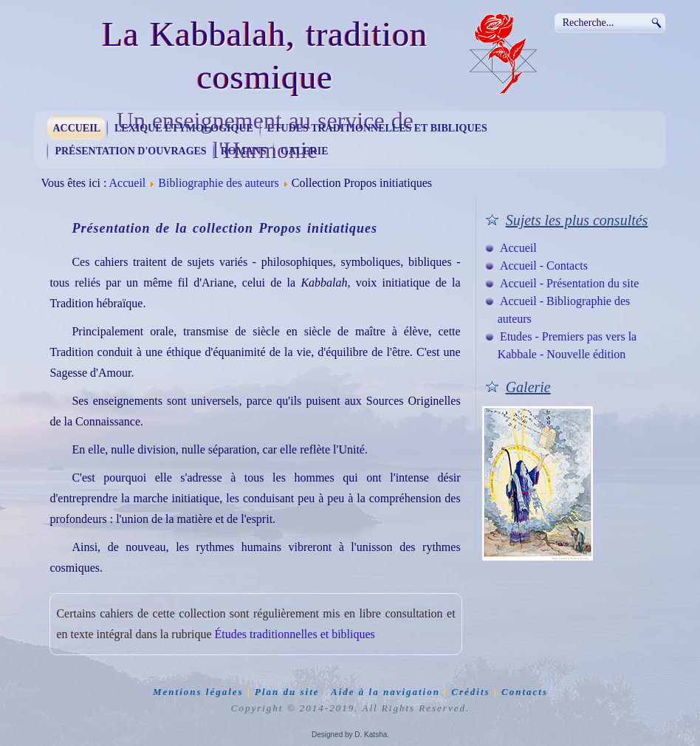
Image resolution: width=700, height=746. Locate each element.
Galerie (305, 151)
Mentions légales (198, 692)
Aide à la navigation (385, 692)
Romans (244, 151)
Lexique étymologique (184, 128)
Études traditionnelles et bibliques (295, 634)
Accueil (76, 128)
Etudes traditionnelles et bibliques (377, 128)
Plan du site (287, 692)
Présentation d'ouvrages (130, 151)
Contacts (525, 692)
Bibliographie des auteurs (219, 183)
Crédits (470, 692)
